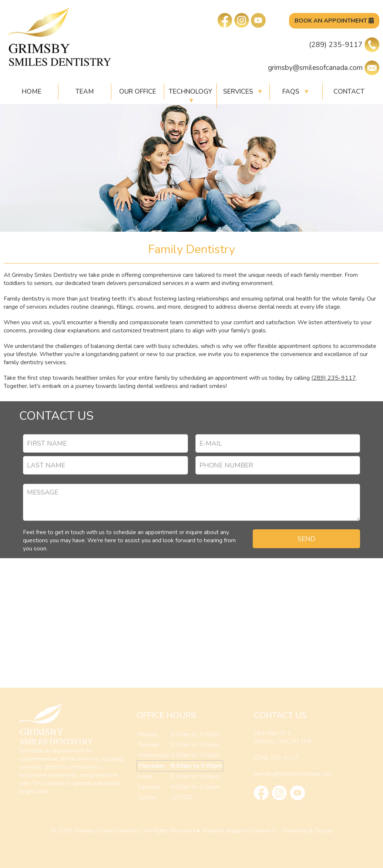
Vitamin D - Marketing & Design (292, 831)
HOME (32, 91)
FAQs (296, 91)
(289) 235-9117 (344, 45)
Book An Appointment (334, 21)
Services (243, 91)
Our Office (138, 91)
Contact (349, 91)
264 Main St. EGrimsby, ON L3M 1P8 (283, 737)
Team (85, 91)
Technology (190, 96)
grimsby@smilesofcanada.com (324, 68)
